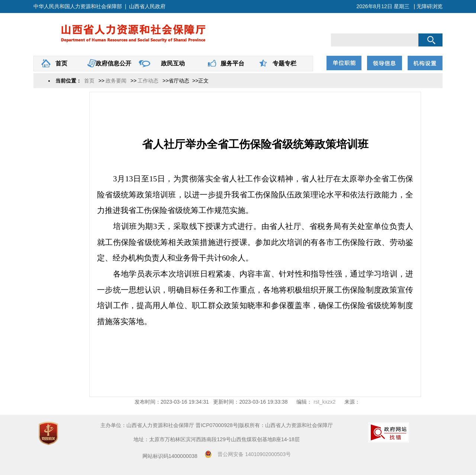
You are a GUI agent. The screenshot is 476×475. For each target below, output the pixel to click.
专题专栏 (283, 63)
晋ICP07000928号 (217, 425)
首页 (60, 63)
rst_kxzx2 (324, 402)
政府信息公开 (112, 63)
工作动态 (148, 81)
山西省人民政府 (147, 6)
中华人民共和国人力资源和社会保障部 (78, 6)
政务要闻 (116, 81)
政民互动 (172, 63)
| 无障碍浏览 (428, 6)
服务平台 (231, 63)
